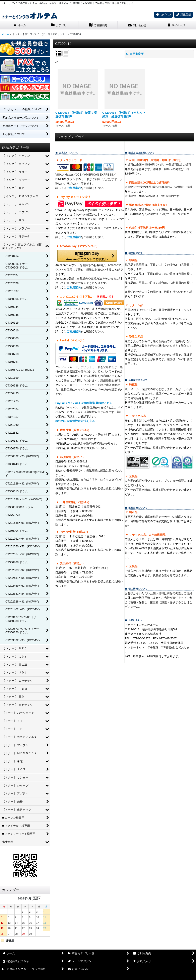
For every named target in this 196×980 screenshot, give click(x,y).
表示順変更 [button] (135, 54)
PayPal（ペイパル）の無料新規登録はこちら (84, 403)
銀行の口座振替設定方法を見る (75, 421)
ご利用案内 (74, 188)
